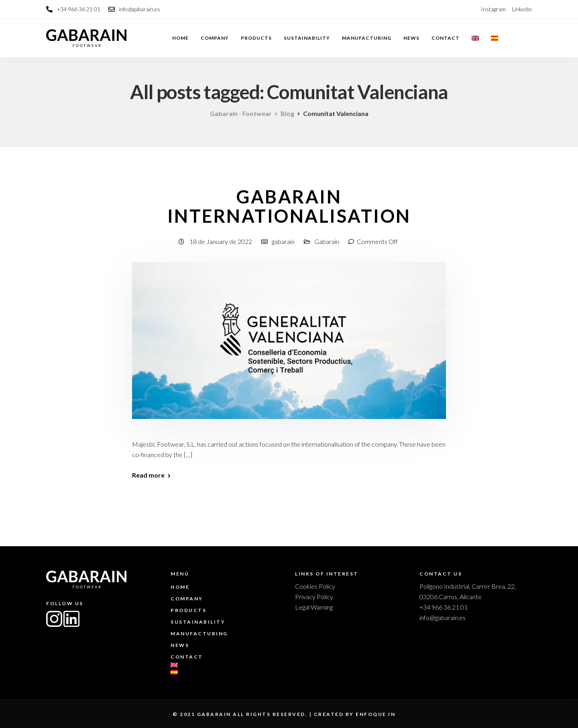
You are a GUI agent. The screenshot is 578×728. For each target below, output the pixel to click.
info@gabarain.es (443, 617)
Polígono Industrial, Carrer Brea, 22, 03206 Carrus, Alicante (468, 591)
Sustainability (307, 38)
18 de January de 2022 (221, 241)
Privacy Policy (314, 597)
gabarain (283, 241)
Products (256, 38)
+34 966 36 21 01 (444, 607)
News (411, 38)
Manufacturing (367, 38)
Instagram (493, 9)
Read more (148, 475)
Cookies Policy (315, 586)
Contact (446, 38)
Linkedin (522, 9)
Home (180, 38)
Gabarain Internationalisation (289, 206)
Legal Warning (314, 607)
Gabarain (327, 241)
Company (215, 38)
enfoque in (375, 714)
